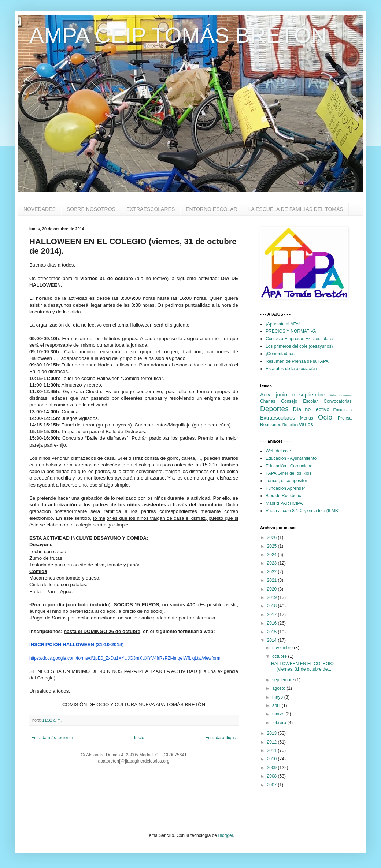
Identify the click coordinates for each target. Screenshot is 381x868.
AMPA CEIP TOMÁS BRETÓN (178, 35)
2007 (273, 785)
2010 (273, 759)
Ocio (325, 417)
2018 (273, 606)
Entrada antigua (221, 738)
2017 (273, 615)
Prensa (345, 418)
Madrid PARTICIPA (284, 503)
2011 (273, 750)
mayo (278, 697)
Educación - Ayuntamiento (291, 458)
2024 (273, 555)
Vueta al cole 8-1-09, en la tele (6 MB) (303, 511)
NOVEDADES (40, 209)
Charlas (268, 401)
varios (306, 424)
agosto (279, 688)
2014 (273, 640)
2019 (273, 597)
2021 (273, 580)
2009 (273, 768)
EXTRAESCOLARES (151, 209)
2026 (273, 537)
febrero (280, 723)
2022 (273, 572)
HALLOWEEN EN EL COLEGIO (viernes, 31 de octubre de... (302, 666)
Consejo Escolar (299, 401)
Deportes (274, 409)
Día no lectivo (311, 409)
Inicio (139, 738)
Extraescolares (278, 418)
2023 (273, 563)
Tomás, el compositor (286, 481)
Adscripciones (341, 395)
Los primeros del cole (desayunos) (299, 346)
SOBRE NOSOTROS (91, 209)
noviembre (283, 648)
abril (277, 705)
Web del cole (278, 451)
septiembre (284, 680)
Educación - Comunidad (289, 466)
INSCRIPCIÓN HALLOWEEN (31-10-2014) (77, 645)
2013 (273, 733)
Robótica (290, 425)
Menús (307, 418)
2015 (273, 632)
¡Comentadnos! (281, 354)
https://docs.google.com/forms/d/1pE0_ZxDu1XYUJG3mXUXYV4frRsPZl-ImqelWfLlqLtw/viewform (125, 658)
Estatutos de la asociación (291, 369)
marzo (279, 714)
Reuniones (271, 425)
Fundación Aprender (285, 488)
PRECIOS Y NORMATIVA (291, 331)
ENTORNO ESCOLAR (212, 209)
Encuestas (343, 410)
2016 (273, 623)
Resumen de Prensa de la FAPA (297, 361)
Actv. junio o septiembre (293, 395)
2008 (273, 776)
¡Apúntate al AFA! (283, 324)
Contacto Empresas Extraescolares (300, 339)
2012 (273, 742)
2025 (273, 546)
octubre (280, 656)
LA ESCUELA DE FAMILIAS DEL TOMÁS (296, 209)
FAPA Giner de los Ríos (288, 473)
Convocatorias (338, 401)
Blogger (225, 835)
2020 (273, 589)
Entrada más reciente (52, 738)
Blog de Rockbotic (283, 496)
